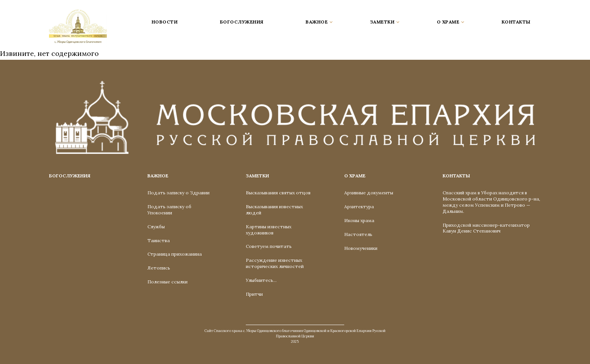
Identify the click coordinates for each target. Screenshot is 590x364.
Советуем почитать (269, 246)
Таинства (159, 240)
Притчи (254, 294)
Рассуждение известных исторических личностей (275, 263)
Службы (156, 227)
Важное (158, 176)
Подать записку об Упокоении (169, 210)
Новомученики (361, 248)
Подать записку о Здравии (178, 193)
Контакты (516, 22)
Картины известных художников (269, 230)
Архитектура (359, 206)
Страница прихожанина (175, 254)
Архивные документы (369, 193)
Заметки (257, 176)
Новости (165, 22)
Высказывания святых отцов (278, 193)
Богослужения (242, 22)
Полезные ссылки (167, 282)
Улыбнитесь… (261, 280)
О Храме (355, 176)
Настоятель (358, 234)
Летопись (159, 268)
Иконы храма (359, 220)
